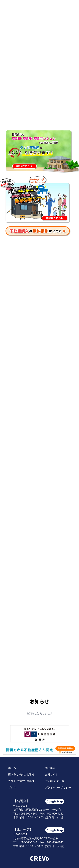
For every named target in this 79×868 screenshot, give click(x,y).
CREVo (39, 858)
